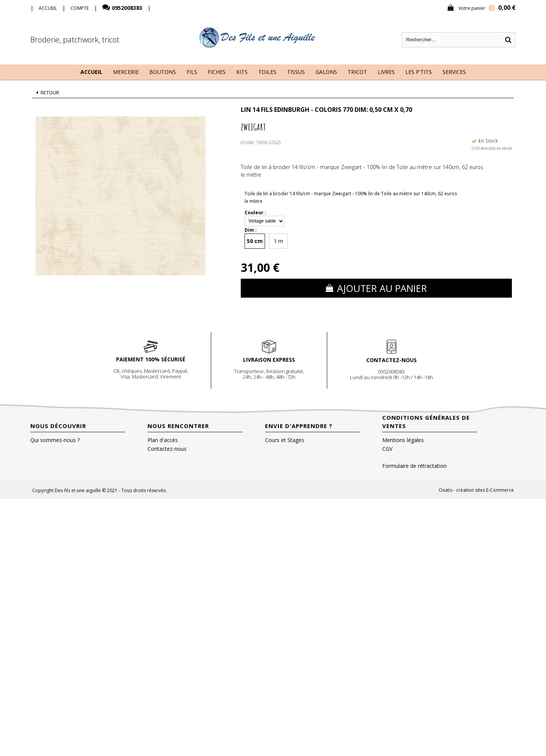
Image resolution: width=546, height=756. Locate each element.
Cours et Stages (285, 440)
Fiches (217, 72)
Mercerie (126, 72)
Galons (326, 72)
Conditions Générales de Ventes (426, 422)
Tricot (357, 72)
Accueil (91, 72)
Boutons (163, 72)
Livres (386, 72)
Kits (242, 72)
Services (454, 72)
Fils (192, 72)
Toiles (267, 72)
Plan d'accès (163, 440)
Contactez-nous (167, 449)
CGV (387, 449)
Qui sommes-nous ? (55, 440)
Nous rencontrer (178, 426)
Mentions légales (403, 440)
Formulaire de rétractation (414, 466)
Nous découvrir (58, 426)
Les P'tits (419, 72)
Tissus (296, 72)
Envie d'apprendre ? (299, 426)
